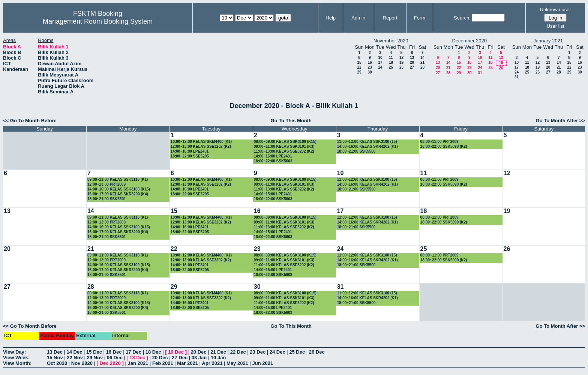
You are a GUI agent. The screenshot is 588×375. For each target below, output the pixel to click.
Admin (358, 18)
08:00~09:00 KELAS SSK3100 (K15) (285, 142)
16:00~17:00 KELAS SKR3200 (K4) (118, 194)
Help (331, 18)
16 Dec (114, 352)
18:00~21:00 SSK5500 (356, 151)
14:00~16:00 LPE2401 (190, 151)
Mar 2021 (187, 363)
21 (422, 62)
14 (422, 58)
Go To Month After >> (560, 121)
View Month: (17, 363)
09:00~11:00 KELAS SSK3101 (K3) (284, 146)
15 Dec (94, 352)
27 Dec (180, 358)
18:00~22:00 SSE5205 (190, 156)
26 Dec (317, 352)
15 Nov (55, 358)
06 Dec (115, 358)
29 (359, 72)
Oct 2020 (57, 363)
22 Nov (75, 358)
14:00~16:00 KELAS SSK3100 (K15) (119, 189)
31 (480, 73)
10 (380, 58)
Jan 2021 (138, 363)
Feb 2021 (163, 363)
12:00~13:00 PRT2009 (106, 184)
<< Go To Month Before (30, 121)
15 (359, 62)
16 (370, 62)
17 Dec (133, 352)
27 (412, 67)
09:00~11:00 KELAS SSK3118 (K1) (118, 179)
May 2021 (237, 363)
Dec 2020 (110, 363)
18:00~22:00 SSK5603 (273, 161)
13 (412, 58)
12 (401, 58)
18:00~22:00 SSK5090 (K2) (444, 146)
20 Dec (199, 352)
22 (359, 67)
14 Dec (75, 352)
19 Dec (176, 352)
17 (380, 62)
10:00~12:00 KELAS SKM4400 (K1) (201, 142)
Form (420, 18)
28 (422, 67)
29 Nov (95, 358)
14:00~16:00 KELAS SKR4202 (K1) (367, 146)
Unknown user (556, 10)
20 (412, 62)
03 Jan (199, 358)
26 (401, 67)
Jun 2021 (262, 363)
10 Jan (218, 358)
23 (370, 67)
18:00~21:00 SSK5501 (107, 199)
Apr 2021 (212, 363)
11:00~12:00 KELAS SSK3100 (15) (367, 142)
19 (401, 62)
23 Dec (258, 352)
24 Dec (277, 352)
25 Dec (297, 352)
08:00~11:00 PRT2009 (439, 142)
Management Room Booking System (98, 21)
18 (391, 62)
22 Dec (238, 352)
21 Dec (218, 352)
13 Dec (55, 352)
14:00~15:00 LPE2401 (273, 156)
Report (390, 18)
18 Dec (153, 352)
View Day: (14, 352)
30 (370, 72)
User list (556, 26)
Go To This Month (291, 121)
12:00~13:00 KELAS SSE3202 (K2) (201, 146)
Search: (462, 18)
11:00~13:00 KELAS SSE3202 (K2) (284, 151)
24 (380, 67)
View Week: (16, 358)
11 (391, 58)
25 (391, 67)
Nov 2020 (82, 363)
